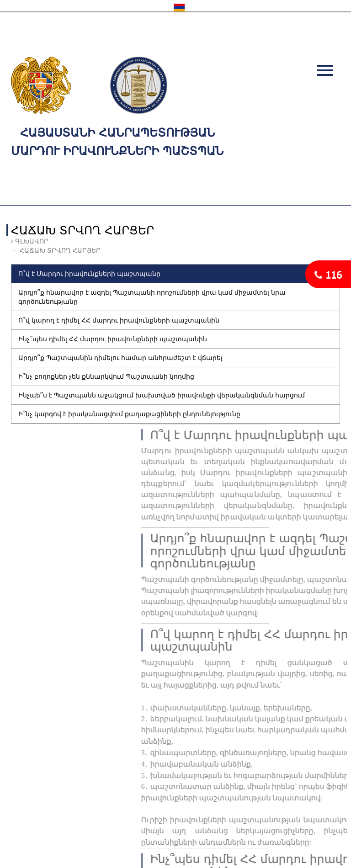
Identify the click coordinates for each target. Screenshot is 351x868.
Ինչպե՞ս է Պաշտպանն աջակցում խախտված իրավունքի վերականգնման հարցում (162, 395)
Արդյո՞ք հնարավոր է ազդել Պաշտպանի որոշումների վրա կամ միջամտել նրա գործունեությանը (152, 297)
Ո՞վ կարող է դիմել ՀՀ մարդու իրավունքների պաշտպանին (119, 320)
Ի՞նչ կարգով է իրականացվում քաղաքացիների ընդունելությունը (129, 414)
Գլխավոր (31, 241)
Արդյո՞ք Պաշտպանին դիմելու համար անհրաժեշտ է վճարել (120, 357)
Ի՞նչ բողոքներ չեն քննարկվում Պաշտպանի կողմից (106, 376)
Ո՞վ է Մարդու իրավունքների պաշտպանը (89, 273)
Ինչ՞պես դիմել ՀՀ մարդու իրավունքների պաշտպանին (113, 339)
